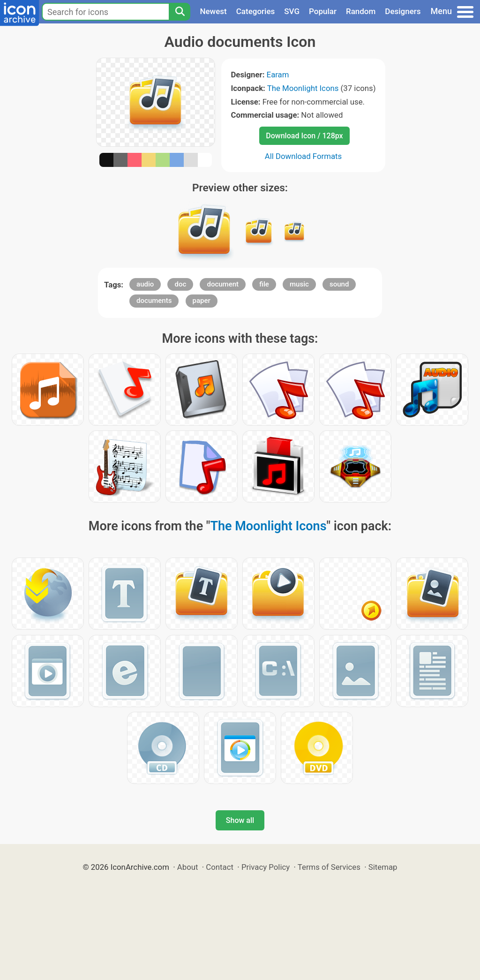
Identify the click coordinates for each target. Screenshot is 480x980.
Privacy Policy (266, 867)
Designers (403, 11)
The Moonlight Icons (303, 88)
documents (154, 301)
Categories (256, 11)
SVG (292, 11)
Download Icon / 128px (304, 136)
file (264, 284)
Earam (278, 75)
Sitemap (383, 867)
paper (202, 301)
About (188, 867)
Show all (240, 820)
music (299, 284)
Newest (213, 11)
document (223, 284)
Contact (220, 867)
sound (339, 284)
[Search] (180, 12)
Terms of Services (329, 867)
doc (180, 284)
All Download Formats (304, 156)
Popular (323, 11)
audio (145, 284)
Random (361, 11)
